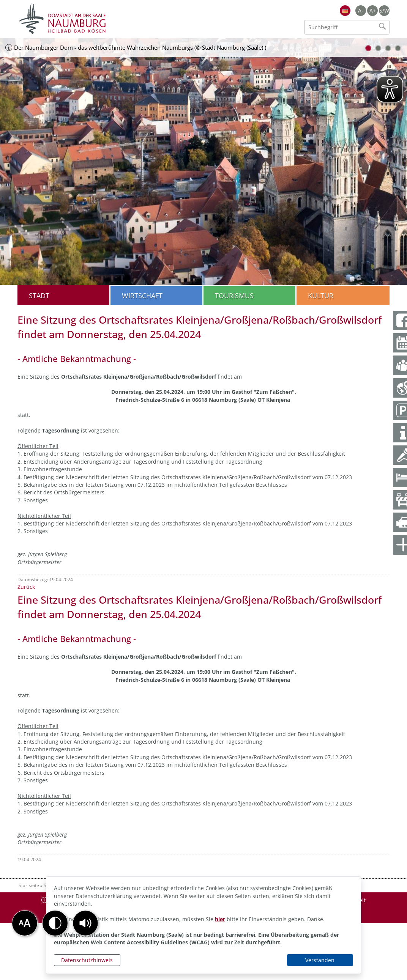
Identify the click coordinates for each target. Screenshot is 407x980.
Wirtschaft (142, 296)
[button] (85, 923)
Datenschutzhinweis (87, 960)
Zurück (26, 587)
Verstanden (320, 960)
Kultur (321, 296)
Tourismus (234, 296)
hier (220, 919)
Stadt (39, 296)
